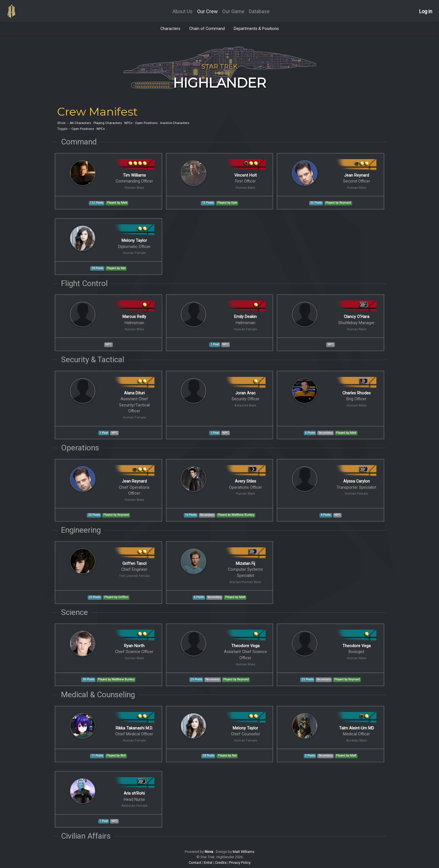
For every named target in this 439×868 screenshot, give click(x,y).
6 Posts (310, 433)
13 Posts (208, 203)
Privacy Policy (240, 863)
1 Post (215, 344)
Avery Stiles (246, 481)
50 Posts (88, 679)
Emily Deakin (245, 317)
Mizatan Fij (245, 564)
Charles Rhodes (357, 393)
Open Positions (146, 123)
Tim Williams (134, 175)
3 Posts (310, 756)
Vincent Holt (246, 175)
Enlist (208, 863)
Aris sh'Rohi (134, 793)
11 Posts (97, 756)
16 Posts (191, 515)
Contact (195, 863)
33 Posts (316, 203)
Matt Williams (243, 852)
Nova (209, 852)
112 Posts (97, 203)
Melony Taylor (134, 241)
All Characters (80, 123)
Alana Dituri (134, 393)
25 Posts (196, 679)
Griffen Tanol (134, 564)
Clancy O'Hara (357, 317)
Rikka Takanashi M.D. (134, 728)
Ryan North (134, 646)
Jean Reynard (357, 175)
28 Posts (97, 268)
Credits (221, 863)
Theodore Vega (245, 646)
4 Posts (326, 515)
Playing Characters (108, 123)
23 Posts (95, 597)
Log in (426, 11)
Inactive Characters (175, 123)
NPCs (128, 123)
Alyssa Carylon (357, 481)
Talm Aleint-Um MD (357, 728)
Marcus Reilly (134, 317)
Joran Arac (245, 393)
